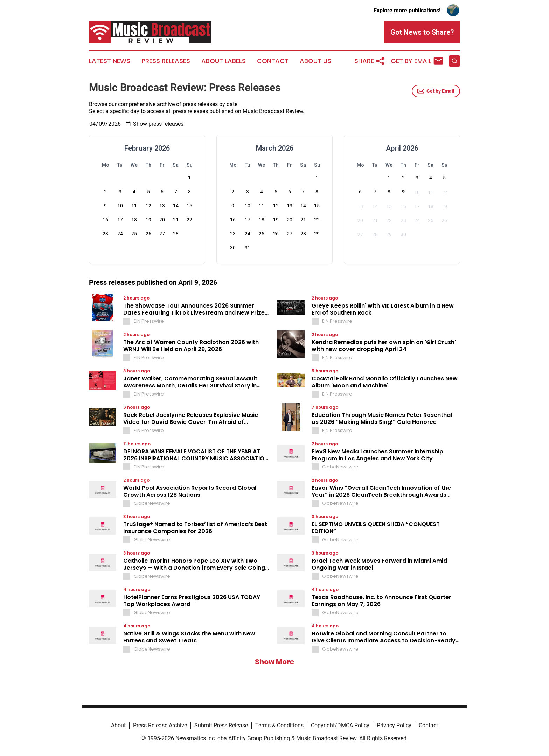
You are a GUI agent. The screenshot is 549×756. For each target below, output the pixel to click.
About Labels (224, 61)
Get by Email (436, 91)
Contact (273, 61)
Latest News (110, 61)
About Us (315, 61)
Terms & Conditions (279, 725)
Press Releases (166, 61)
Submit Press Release (221, 725)
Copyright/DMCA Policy (340, 725)
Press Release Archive (160, 725)
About (118, 725)
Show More (274, 662)
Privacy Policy (394, 725)
